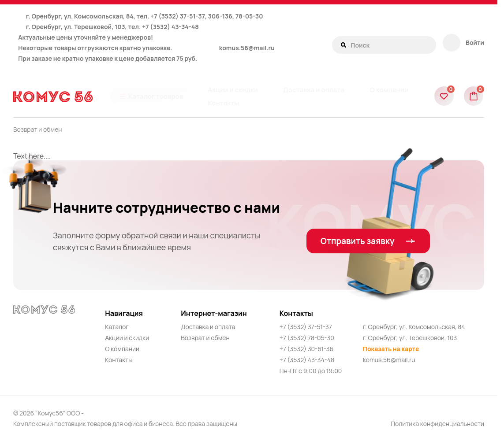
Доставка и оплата (208, 327)
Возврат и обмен (38, 129)
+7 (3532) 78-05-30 (307, 338)
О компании (122, 349)
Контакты (119, 360)
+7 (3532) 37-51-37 (306, 327)
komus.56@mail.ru (247, 48)
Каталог (117, 327)
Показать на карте (391, 349)
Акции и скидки (127, 338)
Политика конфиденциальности (437, 424)
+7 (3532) (165, 16)
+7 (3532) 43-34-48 (170, 27)
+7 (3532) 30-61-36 (307, 349)
